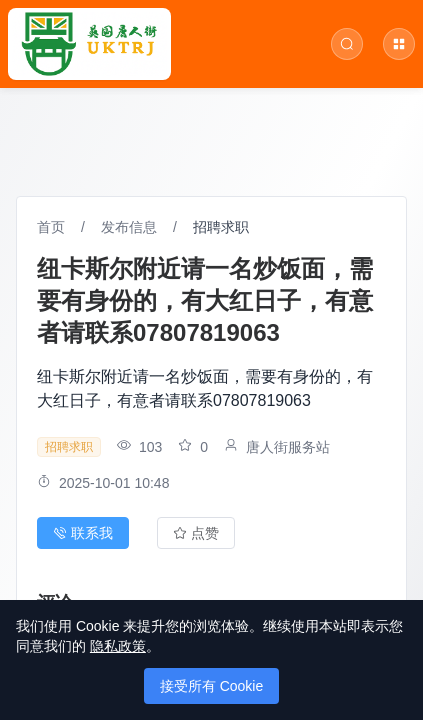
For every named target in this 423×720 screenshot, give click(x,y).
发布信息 (129, 227)
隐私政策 (118, 646)
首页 (51, 227)
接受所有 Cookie (211, 686)
